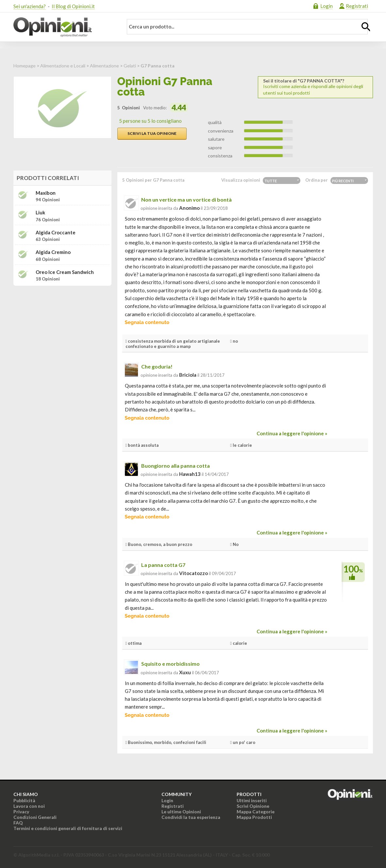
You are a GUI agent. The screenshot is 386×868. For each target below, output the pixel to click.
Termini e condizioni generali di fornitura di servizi (68, 828)
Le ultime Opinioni (181, 812)
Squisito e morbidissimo (170, 664)
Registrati (357, 6)
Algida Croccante (56, 233)
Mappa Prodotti (254, 817)
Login (327, 6)
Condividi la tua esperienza (191, 817)
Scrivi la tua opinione (152, 133)
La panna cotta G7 (163, 565)
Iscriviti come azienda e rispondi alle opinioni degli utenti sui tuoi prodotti (315, 87)
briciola (188, 375)
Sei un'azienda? (30, 6)
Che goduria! (157, 366)
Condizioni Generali (35, 817)
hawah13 (190, 474)
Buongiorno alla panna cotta (176, 466)
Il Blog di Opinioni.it (73, 6)
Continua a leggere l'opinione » (292, 433)
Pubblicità (24, 800)
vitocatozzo (193, 573)
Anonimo (189, 208)
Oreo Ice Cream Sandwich (65, 272)
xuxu (185, 672)
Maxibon (46, 193)
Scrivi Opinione (253, 806)
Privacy (21, 812)
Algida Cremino (53, 252)
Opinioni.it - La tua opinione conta (64, 27)
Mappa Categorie (256, 812)
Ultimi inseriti (252, 800)
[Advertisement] (62, 332)
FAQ (18, 823)
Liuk (40, 213)
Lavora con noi (29, 806)
